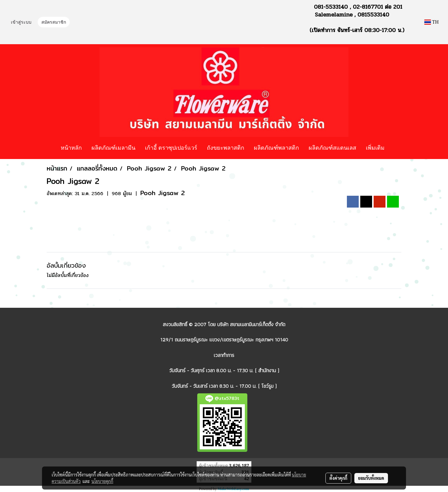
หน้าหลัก (71, 148)
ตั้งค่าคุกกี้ (338, 478)
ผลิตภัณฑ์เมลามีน (113, 148)
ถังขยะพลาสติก (226, 148)
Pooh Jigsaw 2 (163, 193)
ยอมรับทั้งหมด (371, 478)
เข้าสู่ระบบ (21, 23)
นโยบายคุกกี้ (102, 481)
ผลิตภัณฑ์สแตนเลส (332, 148)
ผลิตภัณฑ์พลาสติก (276, 148)
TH (432, 22)
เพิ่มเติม (375, 148)
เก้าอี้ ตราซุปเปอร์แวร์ (171, 148)
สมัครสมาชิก (54, 23)
